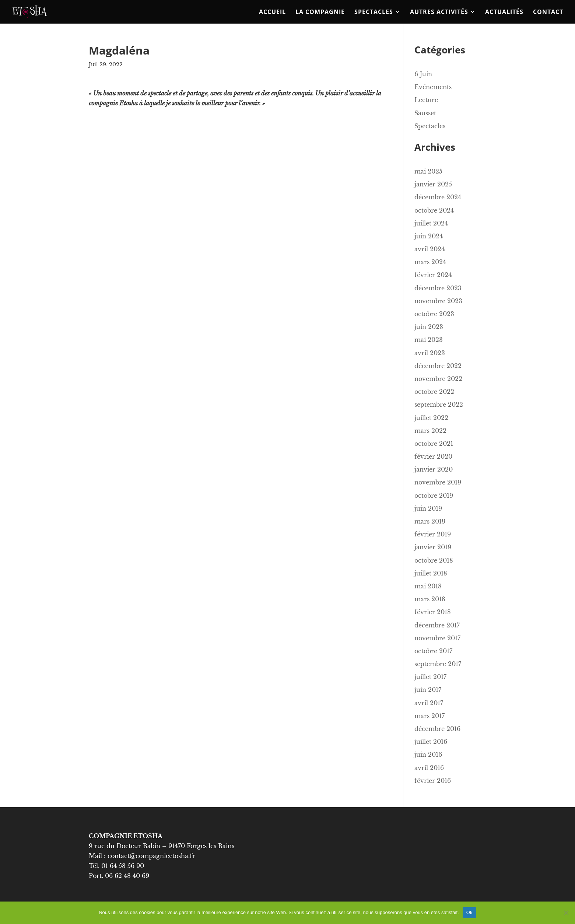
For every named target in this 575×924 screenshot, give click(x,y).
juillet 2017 (430, 677)
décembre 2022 (438, 366)
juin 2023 (429, 327)
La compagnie (320, 13)
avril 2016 (429, 768)
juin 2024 (429, 236)
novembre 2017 (437, 638)
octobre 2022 (434, 392)
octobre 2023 (434, 314)
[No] (566, 913)
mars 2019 (430, 521)
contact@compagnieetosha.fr (152, 856)
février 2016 (433, 781)
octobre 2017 (433, 651)
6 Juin (423, 74)
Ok (469, 912)
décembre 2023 (438, 288)
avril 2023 (430, 353)
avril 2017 (429, 703)
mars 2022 (430, 431)
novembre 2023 (438, 301)
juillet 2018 (431, 573)
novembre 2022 (438, 379)
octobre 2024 (434, 210)
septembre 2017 (438, 664)
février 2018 (433, 612)
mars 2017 (430, 716)
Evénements (433, 87)
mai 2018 (428, 586)
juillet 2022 (431, 418)
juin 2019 (428, 508)
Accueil (272, 13)
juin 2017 (428, 690)
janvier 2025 (433, 184)
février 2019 (433, 534)
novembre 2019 (438, 482)
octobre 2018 (434, 560)
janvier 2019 (433, 547)
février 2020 (433, 456)
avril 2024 (430, 249)
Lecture (426, 100)
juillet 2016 (431, 742)
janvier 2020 (434, 469)
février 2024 (433, 275)
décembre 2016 (437, 729)
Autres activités (439, 13)
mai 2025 (428, 171)
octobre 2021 (434, 444)
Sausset (425, 113)
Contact (548, 13)
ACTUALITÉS (504, 13)
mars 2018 (430, 599)
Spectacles (374, 13)
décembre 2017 (437, 625)
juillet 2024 (431, 223)
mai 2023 (429, 340)
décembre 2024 (438, 197)
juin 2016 (428, 755)
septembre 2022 (439, 405)
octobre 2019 (434, 496)
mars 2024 (430, 262)
